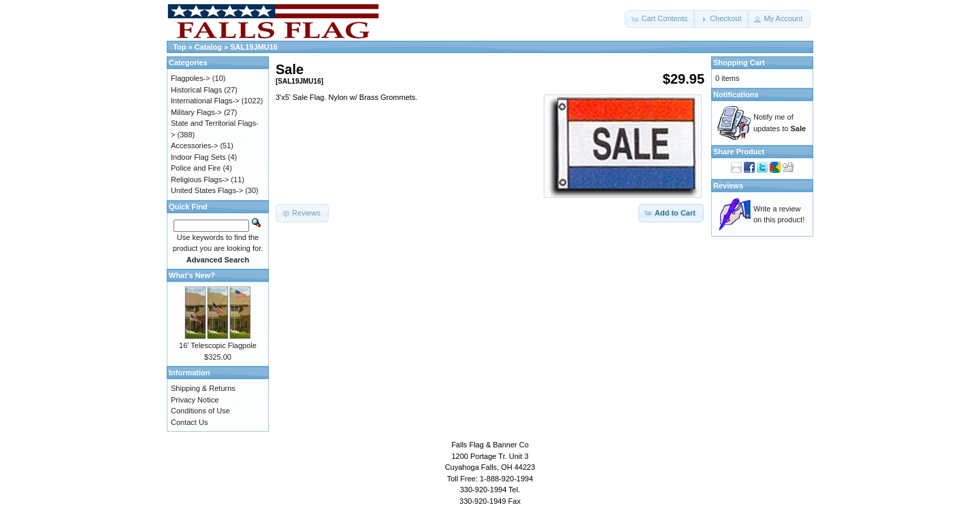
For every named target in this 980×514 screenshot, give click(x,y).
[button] (660, 19)
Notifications (736, 95)
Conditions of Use (200, 411)
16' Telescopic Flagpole (218, 345)
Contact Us (189, 422)
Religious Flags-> (200, 179)
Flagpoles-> (191, 78)
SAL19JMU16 (254, 47)
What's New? (192, 275)
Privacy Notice (195, 400)
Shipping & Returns (203, 388)
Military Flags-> (196, 112)
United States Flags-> (207, 190)
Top (179, 47)
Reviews (728, 186)
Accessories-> (194, 145)
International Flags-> (205, 101)
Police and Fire (196, 168)
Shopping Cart (739, 63)
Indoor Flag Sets (198, 157)
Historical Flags (196, 90)
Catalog (208, 47)
